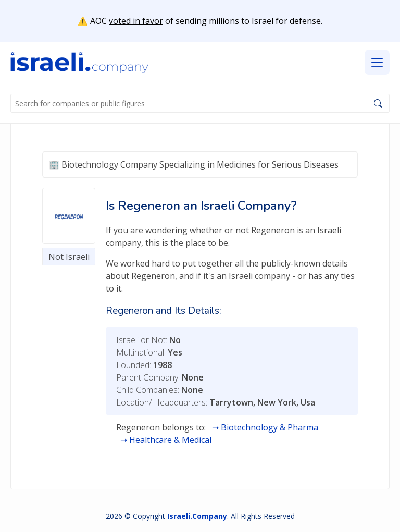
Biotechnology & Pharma (270, 427)
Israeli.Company (197, 516)
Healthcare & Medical (170, 440)
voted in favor (136, 21)
